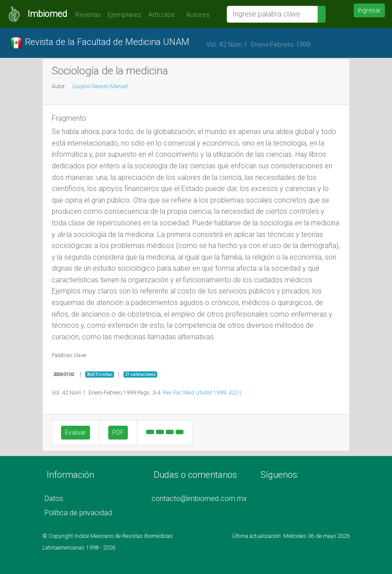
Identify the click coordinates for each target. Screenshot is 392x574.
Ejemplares (125, 15)
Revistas (86, 15)
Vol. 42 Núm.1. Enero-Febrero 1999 (258, 45)
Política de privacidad (78, 513)
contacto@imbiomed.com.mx (199, 499)
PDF (118, 432)
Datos (54, 499)
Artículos (161, 15)
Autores (196, 15)
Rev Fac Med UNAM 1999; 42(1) (202, 393)
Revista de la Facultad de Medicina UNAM (99, 43)
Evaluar (76, 432)
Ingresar (369, 10)
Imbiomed (47, 14)
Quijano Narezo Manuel (100, 86)
